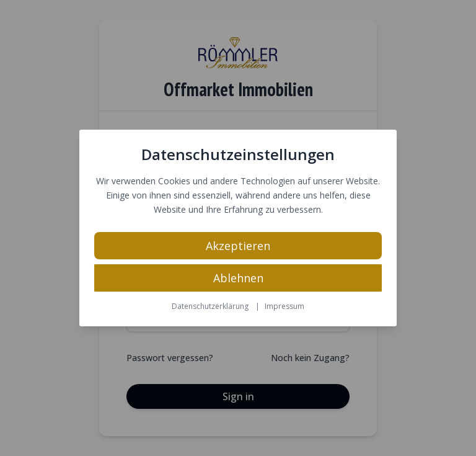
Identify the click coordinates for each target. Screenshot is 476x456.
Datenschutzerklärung (210, 306)
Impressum (284, 306)
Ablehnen (238, 278)
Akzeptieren (238, 246)
